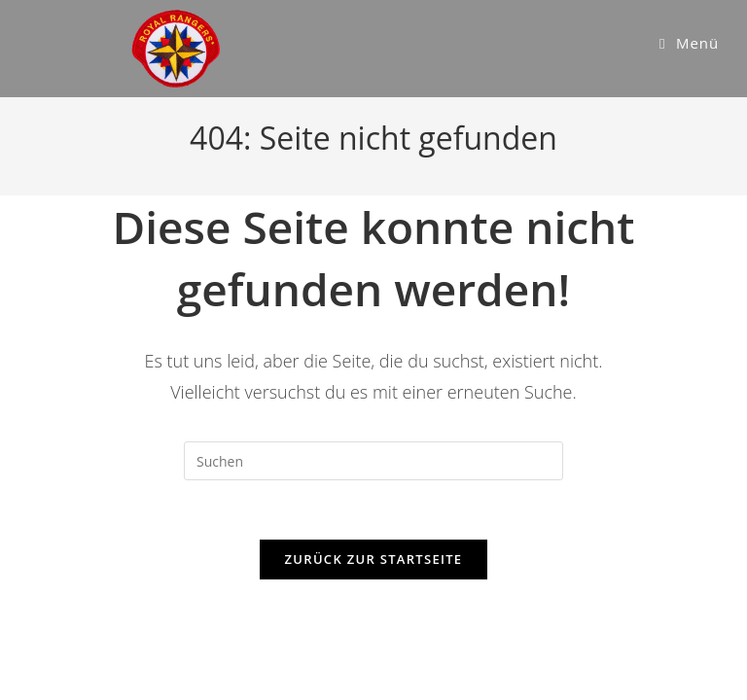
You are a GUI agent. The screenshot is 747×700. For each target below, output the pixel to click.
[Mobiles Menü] (689, 43)
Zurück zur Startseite (374, 559)
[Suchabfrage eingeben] (373, 461)
